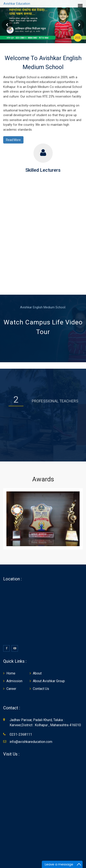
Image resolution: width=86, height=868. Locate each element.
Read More (13, 140)
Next (79, 25)
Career (11, 689)
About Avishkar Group (49, 681)
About (37, 674)
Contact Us (41, 689)
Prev (7, 25)
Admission (14, 681)
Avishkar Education (17, 4)
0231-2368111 (21, 735)
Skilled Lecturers (43, 171)
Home (11, 674)
